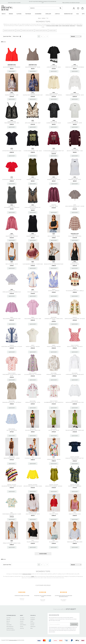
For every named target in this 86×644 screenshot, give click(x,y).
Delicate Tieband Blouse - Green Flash (75, 430)
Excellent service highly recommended (22, 596)
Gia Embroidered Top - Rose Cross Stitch (54, 402)
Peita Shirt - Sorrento (33, 292)
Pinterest (32, 623)
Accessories (38, 14)
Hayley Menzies (66, 26)
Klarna (8, 623)
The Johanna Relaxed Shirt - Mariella (75, 291)
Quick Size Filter (7, 36)
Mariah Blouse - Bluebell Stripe (75, 542)
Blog (31, 628)
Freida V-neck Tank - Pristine (54, 347)
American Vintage (51, 26)
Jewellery (48, 14)
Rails (54, 235)
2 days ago (43, 601)
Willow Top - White (54, 542)
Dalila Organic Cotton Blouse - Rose (12, 319)
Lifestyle (57, 14)
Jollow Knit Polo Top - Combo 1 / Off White (12, 486)
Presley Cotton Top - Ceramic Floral (12, 543)
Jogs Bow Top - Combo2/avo (75, 486)
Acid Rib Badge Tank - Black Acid (12, 207)
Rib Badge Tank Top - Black (33, 236)
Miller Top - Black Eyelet (33, 542)
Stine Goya (80, 26)
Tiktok (32, 621)
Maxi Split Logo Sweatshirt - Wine (75, 151)
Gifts (83, 14)
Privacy (22, 626)
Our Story (22, 618)
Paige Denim (75, 263)
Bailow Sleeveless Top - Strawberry (12, 67)
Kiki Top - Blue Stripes (12, 430)
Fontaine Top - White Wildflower (33, 458)
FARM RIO (75, 317)
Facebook (33, 618)
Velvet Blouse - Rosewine (12, 236)
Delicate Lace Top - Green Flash (33, 430)
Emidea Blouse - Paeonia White (54, 374)
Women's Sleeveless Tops (9, 31)
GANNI (33, 122)
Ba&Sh (57, 26)
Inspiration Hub (68, 14)
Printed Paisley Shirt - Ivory (12, 95)
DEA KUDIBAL (54, 317)
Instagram (33, 619)
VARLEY (33, 345)
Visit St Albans (23, 625)
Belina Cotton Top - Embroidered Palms (54, 264)
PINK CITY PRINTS (75, 345)
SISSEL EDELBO (75, 401)
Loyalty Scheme (10, 628)
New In (4, 14)
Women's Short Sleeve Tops (41, 31)
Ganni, (60, 26)
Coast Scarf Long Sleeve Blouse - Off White (12, 347)
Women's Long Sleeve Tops (28, 31)
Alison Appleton (63, 600)
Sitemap (22, 628)
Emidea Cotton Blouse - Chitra (33, 402)
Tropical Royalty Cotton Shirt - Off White (75, 319)
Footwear (28, 14)
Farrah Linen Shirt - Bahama (54, 459)
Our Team (22, 619)
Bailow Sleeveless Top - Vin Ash (33, 67)
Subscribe (74, 624)
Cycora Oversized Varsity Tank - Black (33, 151)
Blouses (18, 31)
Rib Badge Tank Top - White (75, 179)
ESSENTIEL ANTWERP (75, 457)
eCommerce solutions (13, 640)
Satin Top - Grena (54, 206)
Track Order (9, 625)
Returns (8, 621)
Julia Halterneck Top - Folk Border (33, 374)
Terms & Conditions (11, 630)
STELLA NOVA (33, 429)
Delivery (8, 619)
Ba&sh (12, 317)
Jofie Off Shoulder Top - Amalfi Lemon (33, 486)
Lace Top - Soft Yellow (54, 430)
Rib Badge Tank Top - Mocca (54, 179)
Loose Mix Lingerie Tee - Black (54, 67)
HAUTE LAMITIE (54, 66)
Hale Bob (12, 94)
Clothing (19, 14)
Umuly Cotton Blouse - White (33, 514)
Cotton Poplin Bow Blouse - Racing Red (12, 179)
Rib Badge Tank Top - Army (33, 179)
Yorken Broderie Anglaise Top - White (75, 95)
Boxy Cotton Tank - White (12, 264)
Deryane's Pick (12, 65)
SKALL (12, 513)
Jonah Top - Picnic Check (75, 514)
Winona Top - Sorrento (54, 291)
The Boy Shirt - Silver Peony (75, 236)
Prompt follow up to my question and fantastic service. (43, 596)
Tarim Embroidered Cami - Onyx (12, 123)
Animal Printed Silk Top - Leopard (12, 458)
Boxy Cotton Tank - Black (54, 236)
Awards (22, 621)
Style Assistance (10, 626)
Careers (22, 623)
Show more (43, 554)
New (54, 65)
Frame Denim (75, 235)
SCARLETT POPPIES (54, 94)
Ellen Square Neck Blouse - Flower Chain (33, 264)
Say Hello (8, 618)
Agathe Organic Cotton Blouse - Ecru (75, 402)
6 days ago (63, 601)
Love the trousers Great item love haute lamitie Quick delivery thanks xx (63, 596)
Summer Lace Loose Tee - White (75, 123)
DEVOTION (54, 205)
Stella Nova (72, 26)
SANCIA (33, 291)
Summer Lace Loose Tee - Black (54, 123)
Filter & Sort (17, 36)
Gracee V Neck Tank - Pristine (33, 347)
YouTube (32, 625)
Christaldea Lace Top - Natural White (75, 374)
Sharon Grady (43, 600)
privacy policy (52, 630)
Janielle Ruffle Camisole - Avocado (54, 486)
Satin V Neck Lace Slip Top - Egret (33, 123)
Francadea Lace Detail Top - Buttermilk (12, 402)
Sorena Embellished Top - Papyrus (54, 95)
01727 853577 (71, 609)
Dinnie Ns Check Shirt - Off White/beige (75, 67)
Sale (78, 14)
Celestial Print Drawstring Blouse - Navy (33, 95)
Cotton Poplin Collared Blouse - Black (12, 151)
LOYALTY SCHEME (16, 3)
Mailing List (33, 626)
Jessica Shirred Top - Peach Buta (75, 347)
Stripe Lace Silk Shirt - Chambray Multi (12, 292)
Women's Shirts (52, 31)
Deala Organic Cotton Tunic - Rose (33, 319)
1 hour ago (22, 600)
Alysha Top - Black (75, 264)
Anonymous (22, 599)
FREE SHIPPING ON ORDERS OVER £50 (71, 3)
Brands (11, 14)
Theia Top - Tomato (54, 514)
